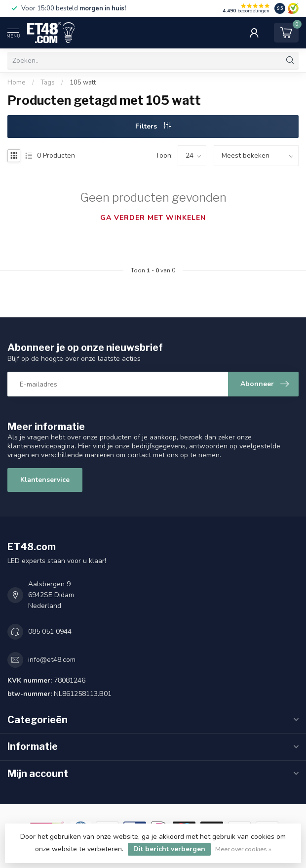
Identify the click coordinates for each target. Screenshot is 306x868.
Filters (153, 126)
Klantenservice (45, 480)
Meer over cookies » (243, 849)
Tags (48, 83)
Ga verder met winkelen (153, 218)
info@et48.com (52, 660)
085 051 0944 (50, 631)
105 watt (83, 83)
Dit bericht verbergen (169, 849)
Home (17, 83)
